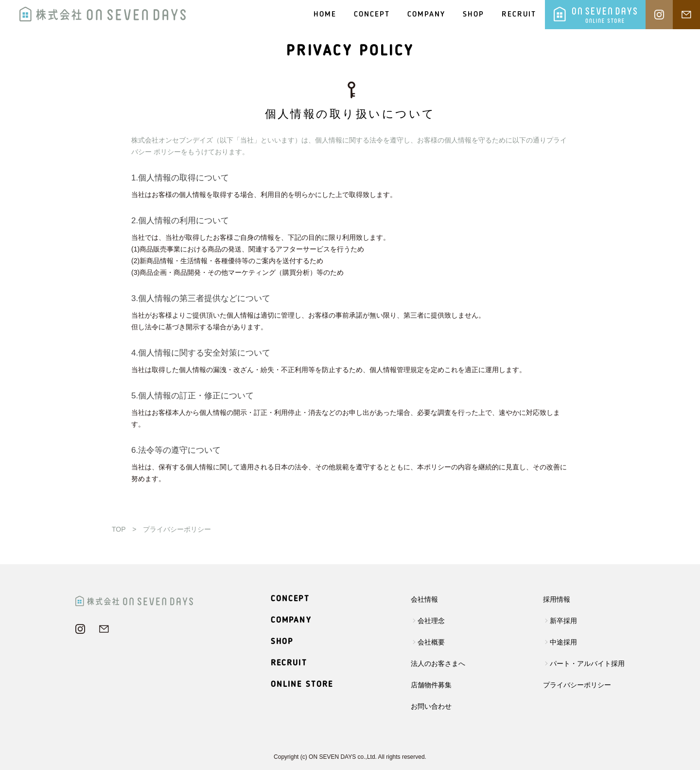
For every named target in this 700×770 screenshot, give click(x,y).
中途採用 (563, 642)
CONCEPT (372, 15)
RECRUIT (519, 15)
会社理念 (431, 621)
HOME (325, 15)
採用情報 (557, 599)
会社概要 (431, 642)
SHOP (473, 15)
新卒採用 (563, 621)
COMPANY (426, 15)
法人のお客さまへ (438, 663)
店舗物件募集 (431, 685)
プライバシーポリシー (577, 685)
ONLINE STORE (302, 685)
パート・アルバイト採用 (587, 663)
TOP (119, 529)
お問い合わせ (431, 706)
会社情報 (424, 599)
